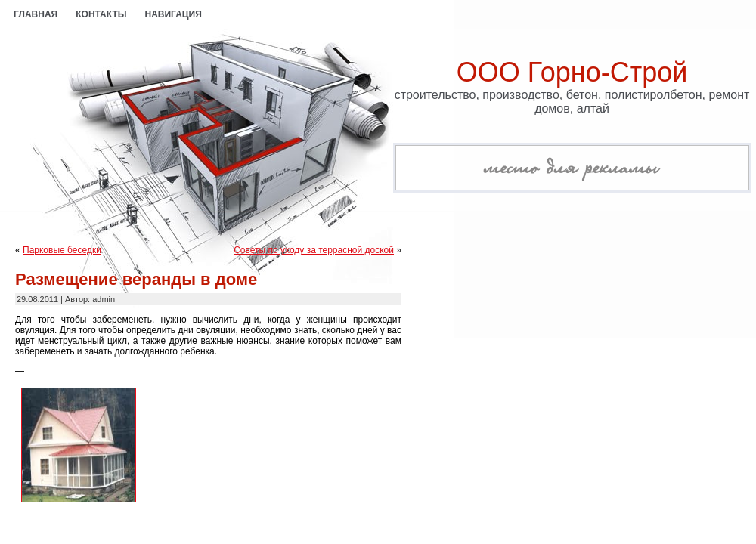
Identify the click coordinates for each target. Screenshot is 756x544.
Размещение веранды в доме (136, 279)
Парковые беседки (62, 250)
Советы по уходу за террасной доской (314, 250)
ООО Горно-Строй (572, 72)
